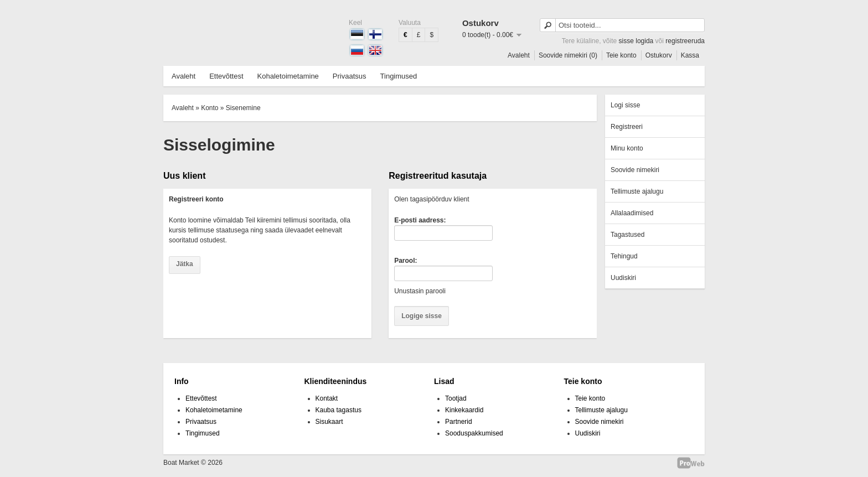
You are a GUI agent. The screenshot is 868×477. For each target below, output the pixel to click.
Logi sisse (625, 105)
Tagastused (627, 235)
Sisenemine (243, 108)
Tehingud (624, 256)
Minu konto (627, 148)
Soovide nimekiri (635, 170)
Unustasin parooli (420, 291)
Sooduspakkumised (474, 433)
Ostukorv (659, 55)
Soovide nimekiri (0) (568, 55)
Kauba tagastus (339, 410)
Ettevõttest (226, 76)
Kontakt (327, 398)
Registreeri (627, 127)
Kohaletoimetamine (288, 76)
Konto (210, 108)
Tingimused (399, 76)
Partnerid (459, 422)
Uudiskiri (623, 278)
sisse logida (636, 41)
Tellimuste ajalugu (637, 191)
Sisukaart (329, 422)
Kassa (690, 55)
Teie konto (621, 55)
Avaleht (519, 55)
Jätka (185, 264)
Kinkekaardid (464, 410)
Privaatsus (350, 76)
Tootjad (456, 398)
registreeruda (685, 41)
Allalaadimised (632, 213)
